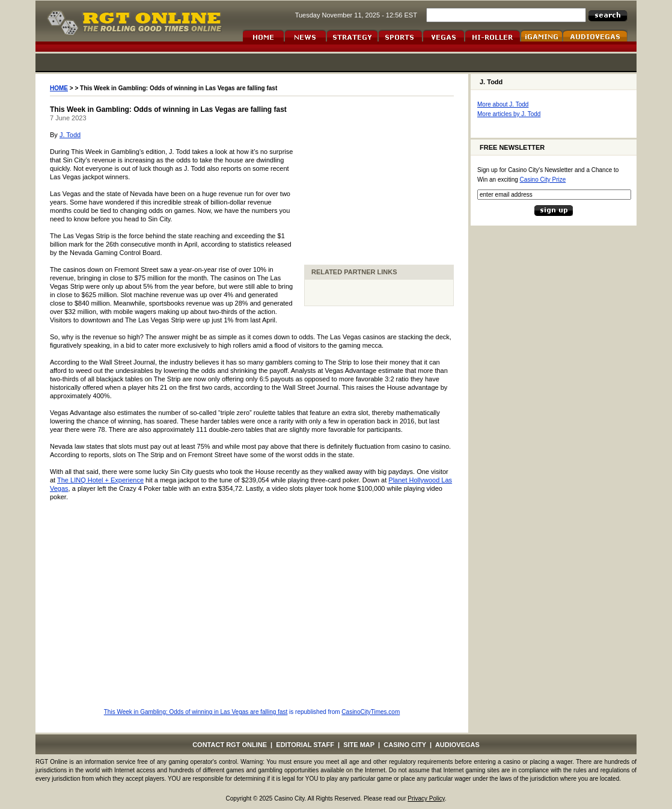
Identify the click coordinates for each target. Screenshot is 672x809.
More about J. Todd (503, 104)
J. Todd (70, 135)
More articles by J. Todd (509, 114)
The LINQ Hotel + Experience (100, 480)
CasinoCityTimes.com (371, 712)
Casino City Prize (543, 180)
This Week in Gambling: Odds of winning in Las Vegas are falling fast (196, 712)
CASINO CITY (405, 745)
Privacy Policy (426, 798)
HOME (59, 88)
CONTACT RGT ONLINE (230, 745)
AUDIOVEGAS (457, 745)
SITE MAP (359, 745)
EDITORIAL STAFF (305, 745)
